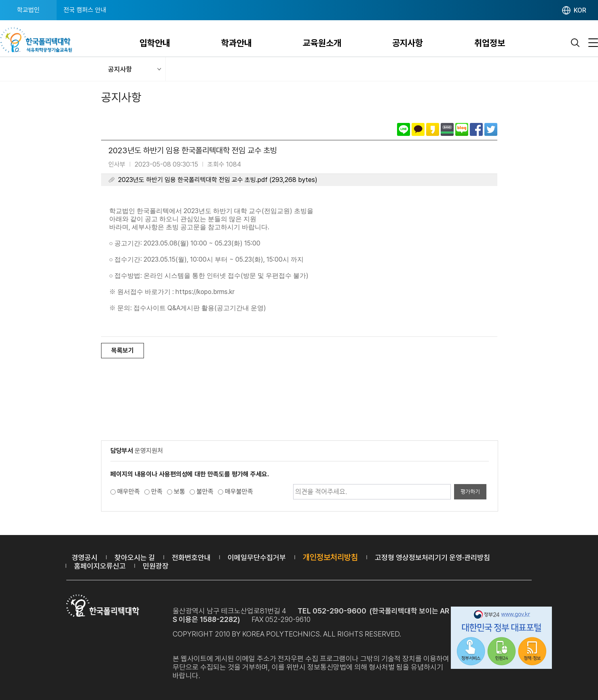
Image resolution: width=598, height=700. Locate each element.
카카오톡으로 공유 (418, 129)
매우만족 (129, 492)
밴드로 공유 (447, 129)
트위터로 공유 (491, 129)
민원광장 (156, 566)
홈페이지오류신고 (100, 566)
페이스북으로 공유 (476, 129)
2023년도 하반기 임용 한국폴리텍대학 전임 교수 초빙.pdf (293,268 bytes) (218, 180)
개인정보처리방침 (330, 557)
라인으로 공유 (404, 129)
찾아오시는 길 (135, 557)
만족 (157, 492)
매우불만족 (239, 492)
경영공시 (85, 557)
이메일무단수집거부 (257, 557)
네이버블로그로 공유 (462, 129)
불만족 (205, 492)
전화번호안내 (191, 557)
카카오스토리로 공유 (433, 129)
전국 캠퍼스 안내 (85, 10)
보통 (180, 492)
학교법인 (28, 10)
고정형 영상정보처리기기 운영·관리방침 (432, 557)
